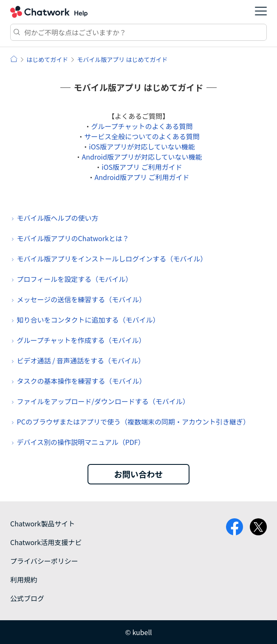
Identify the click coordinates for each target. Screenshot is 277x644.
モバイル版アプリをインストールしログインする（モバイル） (112, 259)
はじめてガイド (47, 59)
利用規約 (24, 579)
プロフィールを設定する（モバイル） (75, 279)
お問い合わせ (138, 474)
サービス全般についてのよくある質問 (142, 136)
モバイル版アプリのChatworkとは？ (73, 238)
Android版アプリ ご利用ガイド (142, 177)
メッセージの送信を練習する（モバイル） (82, 299)
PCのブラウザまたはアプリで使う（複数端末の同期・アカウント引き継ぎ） (133, 422)
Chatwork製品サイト (42, 523)
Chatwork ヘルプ (49, 12)
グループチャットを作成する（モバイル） (81, 340)
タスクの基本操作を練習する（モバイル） (82, 381)
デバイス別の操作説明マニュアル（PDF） (81, 442)
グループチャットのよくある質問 (142, 126)
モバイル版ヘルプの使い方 (58, 218)
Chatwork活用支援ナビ (46, 542)
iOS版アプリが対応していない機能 (142, 146)
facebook (235, 527)
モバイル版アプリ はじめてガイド (122, 59)
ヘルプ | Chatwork (14, 59)
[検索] (138, 32)
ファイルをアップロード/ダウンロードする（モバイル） (103, 401)
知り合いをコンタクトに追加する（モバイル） (88, 320)
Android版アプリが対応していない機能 (142, 157)
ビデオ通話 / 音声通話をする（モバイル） (81, 360)
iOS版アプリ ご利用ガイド (142, 167)
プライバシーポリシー (44, 561)
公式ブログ (27, 598)
